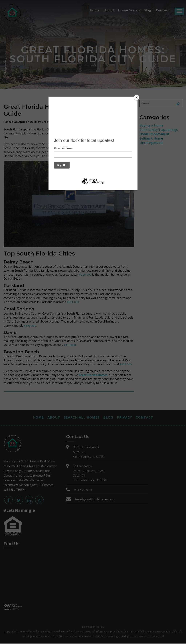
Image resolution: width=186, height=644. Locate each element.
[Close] (137, 97)
